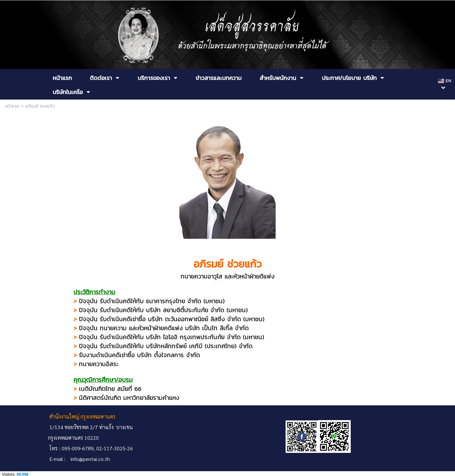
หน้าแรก (12, 106)
